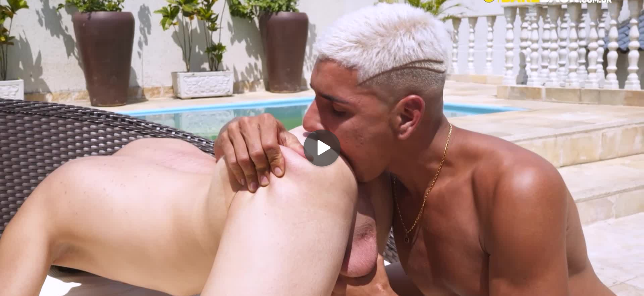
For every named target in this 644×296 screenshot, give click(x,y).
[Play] (322, 148)
